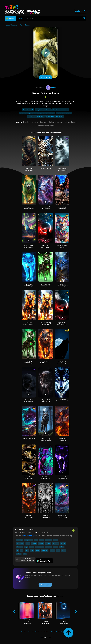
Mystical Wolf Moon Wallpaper (62, 323)
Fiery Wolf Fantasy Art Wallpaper (45, 323)
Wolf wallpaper (25, 25)
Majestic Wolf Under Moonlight (46, 439)
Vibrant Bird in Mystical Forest (62, 516)
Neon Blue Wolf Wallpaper (29, 285)
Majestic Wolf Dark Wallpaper (46, 401)
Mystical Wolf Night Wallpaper (46, 246)
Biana (51, 87)
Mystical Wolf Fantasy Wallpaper (62, 285)
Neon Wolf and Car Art (29, 438)
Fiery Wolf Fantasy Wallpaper (29, 323)
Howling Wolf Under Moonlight (62, 362)
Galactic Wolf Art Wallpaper (46, 208)
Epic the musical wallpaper (64, 113)
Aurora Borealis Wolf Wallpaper (29, 246)
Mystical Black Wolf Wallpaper (29, 401)
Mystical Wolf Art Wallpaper (29, 169)
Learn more (45, 585)
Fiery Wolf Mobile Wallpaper (29, 208)
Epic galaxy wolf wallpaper (43, 110)
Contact (24, 632)
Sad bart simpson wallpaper (36, 116)
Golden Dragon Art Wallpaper (29, 478)
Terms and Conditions (42, 632)
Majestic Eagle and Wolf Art (62, 208)
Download (45, 78)
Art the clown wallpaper (26, 113)
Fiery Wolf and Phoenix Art (62, 439)
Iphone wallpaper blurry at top (55, 116)
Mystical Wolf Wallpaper (62, 400)
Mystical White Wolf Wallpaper (62, 169)
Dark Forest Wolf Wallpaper (45, 516)
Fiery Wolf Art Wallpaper (29, 516)
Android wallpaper (29, 536)
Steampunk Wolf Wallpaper (29, 362)
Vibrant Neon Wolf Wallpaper (45, 478)
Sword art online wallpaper (61, 110)
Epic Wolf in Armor (45, 168)
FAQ (62, 632)
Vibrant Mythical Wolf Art (62, 246)
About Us (31, 632)
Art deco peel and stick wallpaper (45, 113)
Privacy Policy (55, 632)
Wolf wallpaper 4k (28, 110)
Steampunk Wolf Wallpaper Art (46, 285)
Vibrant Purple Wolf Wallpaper (62, 478)
